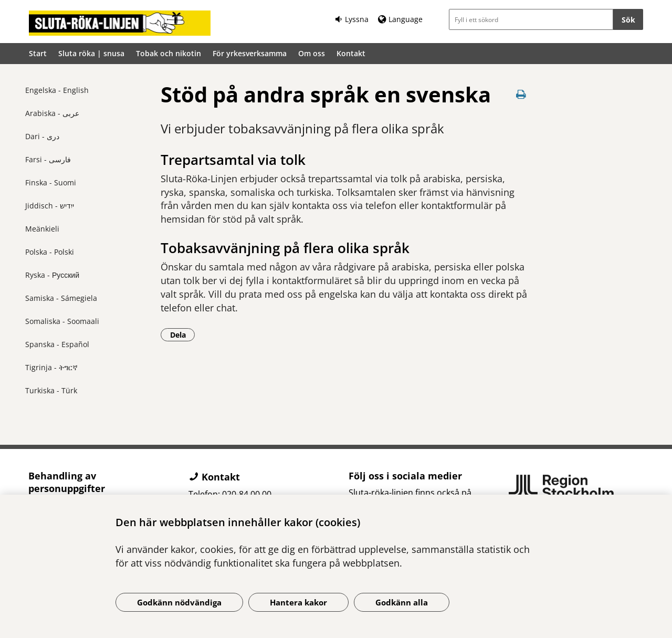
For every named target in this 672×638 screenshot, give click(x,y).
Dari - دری (42, 136)
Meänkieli (42, 229)
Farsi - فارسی (48, 159)
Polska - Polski (50, 252)
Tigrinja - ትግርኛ (51, 367)
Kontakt (351, 53)
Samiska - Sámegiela (61, 298)
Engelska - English (57, 90)
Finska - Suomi (51, 182)
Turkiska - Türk (51, 390)
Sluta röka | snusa (91, 53)
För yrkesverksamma (250, 53)
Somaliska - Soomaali (62, 321)
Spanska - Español (57, 344)
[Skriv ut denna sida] (521, 94)
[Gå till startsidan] (120, 23)
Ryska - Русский (52, 275)
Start (38, 53)
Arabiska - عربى (52, 113)
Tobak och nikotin (169, 53)
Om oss (312, 53)
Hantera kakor (298, 602)
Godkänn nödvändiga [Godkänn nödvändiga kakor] (179, 602)
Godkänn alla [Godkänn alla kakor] (402, 602)
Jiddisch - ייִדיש (50, 206)
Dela (183, 334)
